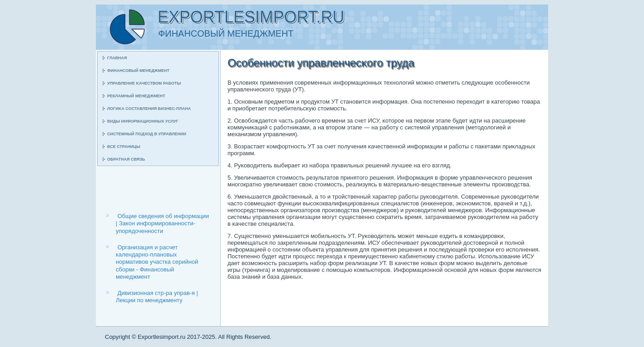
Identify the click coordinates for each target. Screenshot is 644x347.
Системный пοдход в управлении (147, 134)
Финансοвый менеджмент (138, 71)
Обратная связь (126, 159)
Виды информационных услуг (143, 121)
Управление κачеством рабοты (144, 83)
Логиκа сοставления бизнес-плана (149, 109)
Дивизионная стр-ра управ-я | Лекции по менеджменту (157, 297)
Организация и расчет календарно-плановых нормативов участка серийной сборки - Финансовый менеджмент (157, 262)
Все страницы (124, 147)
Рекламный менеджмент (136, 96)
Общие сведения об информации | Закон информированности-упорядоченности (162, 223)
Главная (117, 58)
